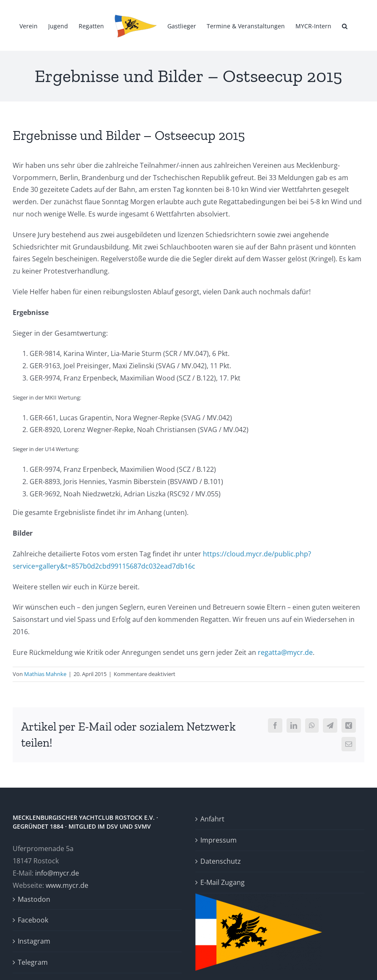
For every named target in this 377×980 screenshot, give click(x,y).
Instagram (34, 941)
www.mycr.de (67, 885)
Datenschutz (221, 861)
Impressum (219, 840)
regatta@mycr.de (285, 652)
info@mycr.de (57, 873)
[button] (345, 25)
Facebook (33, 920)
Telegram (33, 962)
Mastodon (34, 899)
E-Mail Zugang (223, 882)
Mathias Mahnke (45, 674)
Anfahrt (212, 819)
